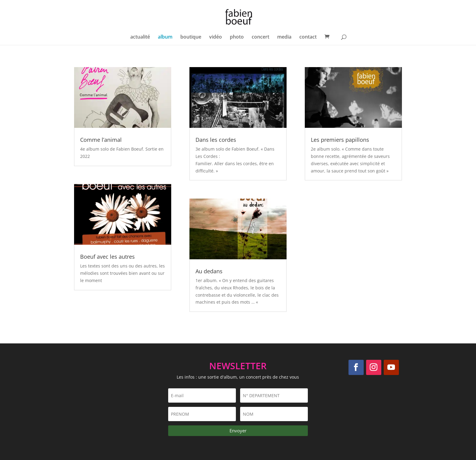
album (165, 37)
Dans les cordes (216, 140)
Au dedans (209, 271)
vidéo (216, 37)
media (284, 37)
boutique (191, 37)
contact (308, 37)
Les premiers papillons (340, 140)
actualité (140, 37)
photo (237, 37)
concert (260, 37)
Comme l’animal (101, 140)
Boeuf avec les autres (107, 257)
